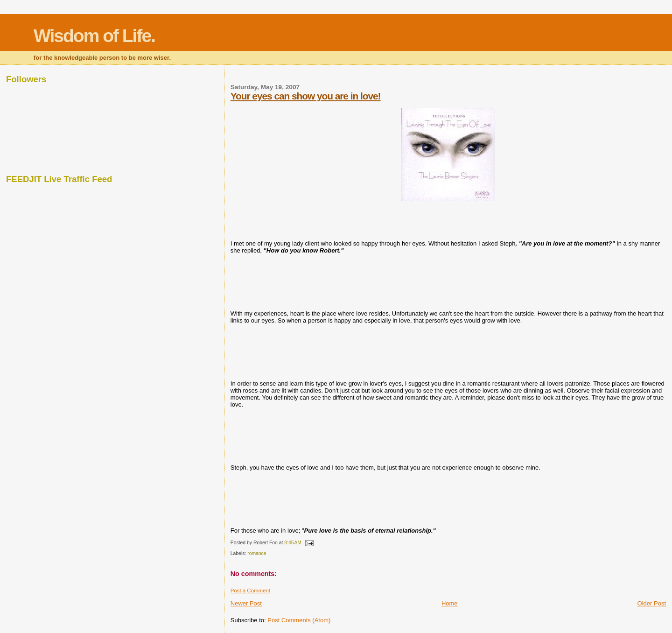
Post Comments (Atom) (299, 620)
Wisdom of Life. (94, 36)
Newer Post (246, 603)
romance (257, 553)
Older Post (652, 603)
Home (450, 603)
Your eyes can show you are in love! (306, 96)
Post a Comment (250, 591)
